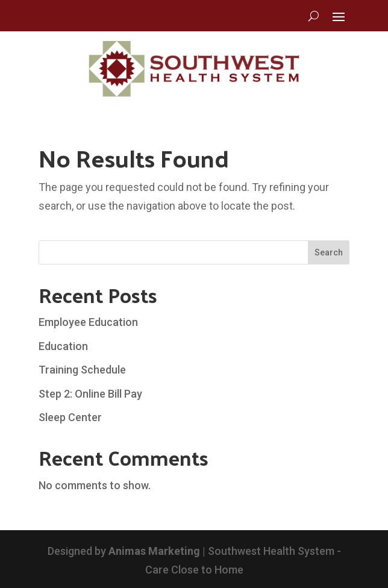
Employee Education (88, 322)
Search (329, 252)
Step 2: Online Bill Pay (90, 394)
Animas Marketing (154, 551)
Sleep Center (70, 417)
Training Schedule (82, 370)
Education (63, 346)
